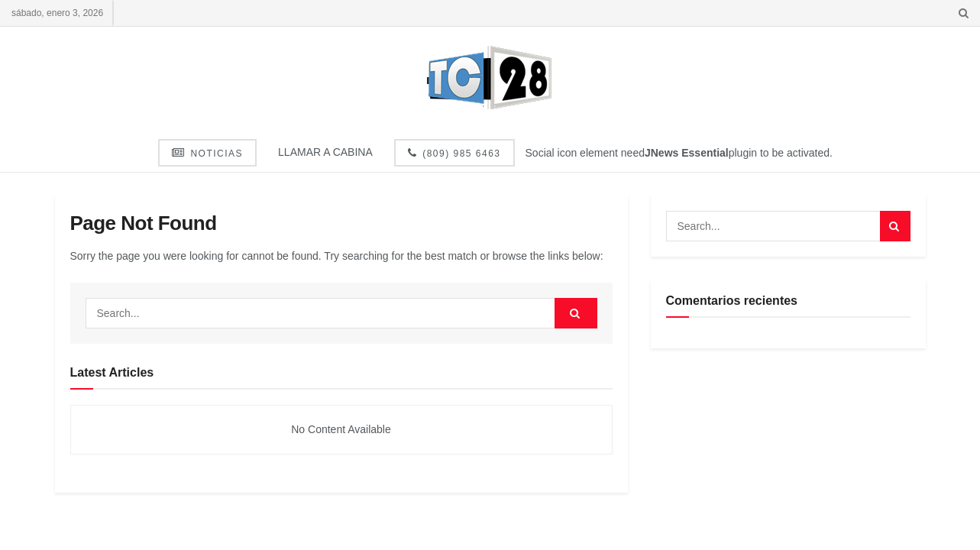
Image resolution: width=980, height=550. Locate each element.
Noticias (207, 153)
